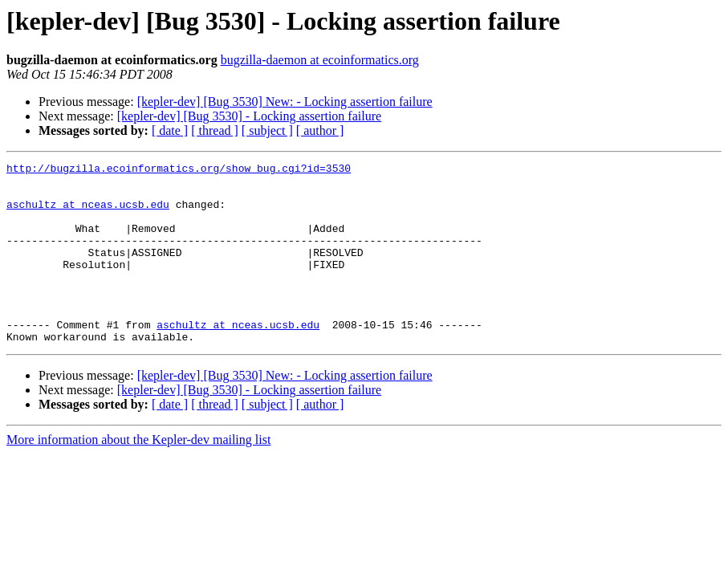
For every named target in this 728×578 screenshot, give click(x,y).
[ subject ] (267, 130)
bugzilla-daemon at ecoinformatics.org (320, 60)
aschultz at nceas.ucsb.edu (88, 214)
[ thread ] (215, 130)
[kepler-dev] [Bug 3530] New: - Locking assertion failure (285, 102)
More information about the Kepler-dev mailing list (138, 476)
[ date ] (170, 130)
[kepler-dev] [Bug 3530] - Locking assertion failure (249, 116)
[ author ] (320, 130)
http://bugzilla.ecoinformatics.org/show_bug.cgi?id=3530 (179, 170)
